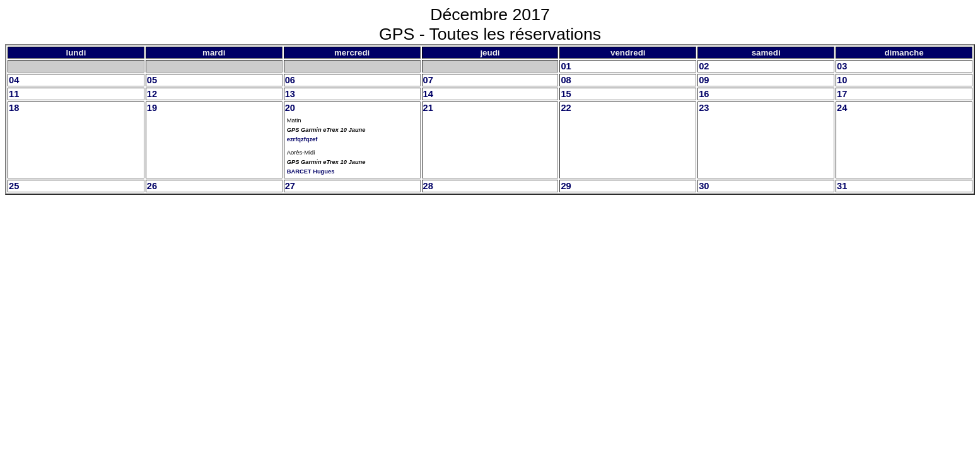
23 (704, 108)
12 (152, 94)
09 (704, 80)
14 (428, 94)
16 (704, 94)
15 (566, 94)
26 (152, 186)
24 (842, 108)
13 (290, 94)
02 (704, 66)
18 (14, 108)
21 (428, 108)
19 (152, 108)
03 (842, 66)
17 (842, 94)
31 (842, 186)
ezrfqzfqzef (302, 139)
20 (290, 108)
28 (428, 186)
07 (428, 80)
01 (566, 66)
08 (566, 80)
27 (290, 186)
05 (152, 80)
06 (290, 80)
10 (842, 80)
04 (14, 80)
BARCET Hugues (311, 172)
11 (14, 94)
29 (566, 186)
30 (704, 186)
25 (14, 186)
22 (566, 108)
